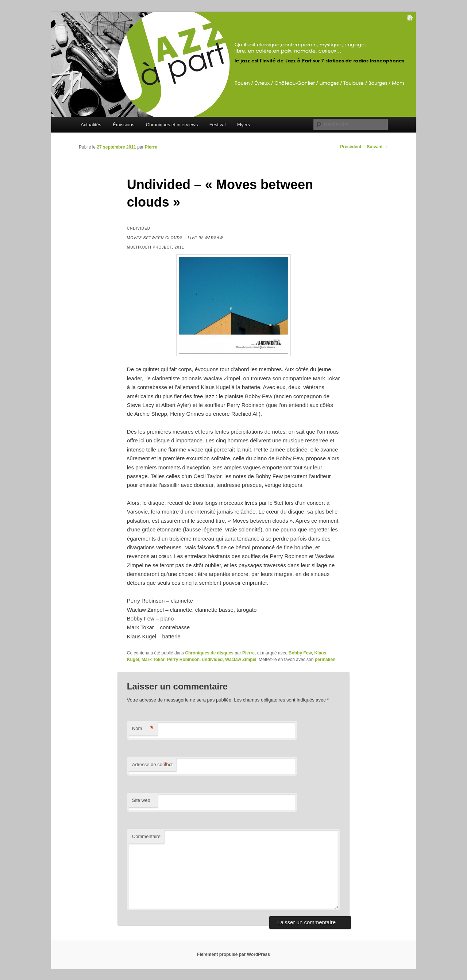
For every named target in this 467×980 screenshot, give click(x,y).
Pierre (151, 147)
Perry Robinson (183, 660)
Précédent (348, 147)
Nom (143, 729)
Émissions (123, 125)
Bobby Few (300, 653)
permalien (325, 660)
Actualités (91, 125)
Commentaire (146, 836)
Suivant (377, 147)
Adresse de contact (152, 765)
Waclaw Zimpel (241, 660)
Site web (141, 800)
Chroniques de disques (209, 653)
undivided (213, 660)
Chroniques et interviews (172, 125)
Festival (218, 125)
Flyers (244, 125)
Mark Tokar (153, 660)
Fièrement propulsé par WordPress (233, 954)
